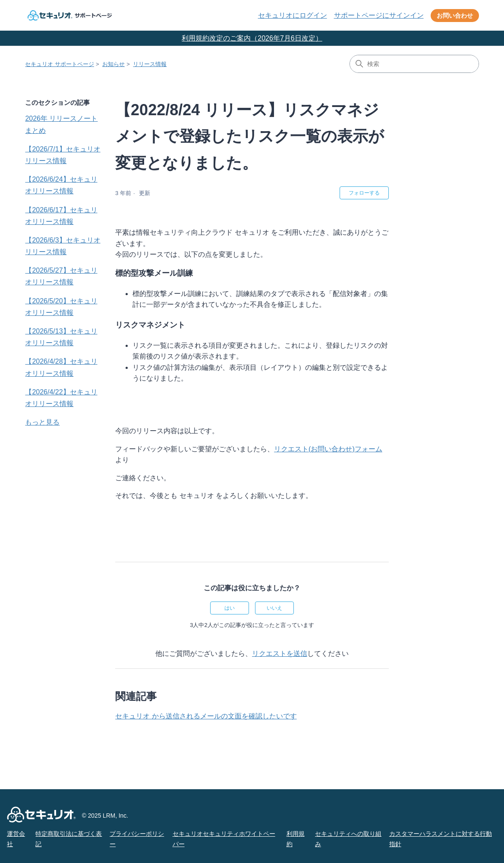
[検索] (414, 64)
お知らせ (113, 64)
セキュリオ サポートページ (60, 64)
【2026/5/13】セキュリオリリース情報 (61, 337)
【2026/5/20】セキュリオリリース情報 (61, 307)
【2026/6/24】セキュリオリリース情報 (61, 185)
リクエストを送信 (280, 654)
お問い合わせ (455, 16)
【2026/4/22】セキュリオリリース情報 (61, 398)
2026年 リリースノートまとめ (61, 124)
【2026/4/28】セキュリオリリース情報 (61, 367)
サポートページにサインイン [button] (379, 15)
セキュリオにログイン (293, 15)
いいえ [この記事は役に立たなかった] (274, 608)
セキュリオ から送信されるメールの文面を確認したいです (206, 716)
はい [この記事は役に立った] (230, 608)
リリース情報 (150, 64)
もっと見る (42, 422)
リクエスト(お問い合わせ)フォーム (328, 449)
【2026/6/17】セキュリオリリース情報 (61, 216)
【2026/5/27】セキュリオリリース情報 (61, 276)
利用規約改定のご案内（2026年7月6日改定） (252, 38)
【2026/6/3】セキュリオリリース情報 (63, 246)
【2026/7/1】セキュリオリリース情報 (63, 155)
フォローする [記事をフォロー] (364, 193)
